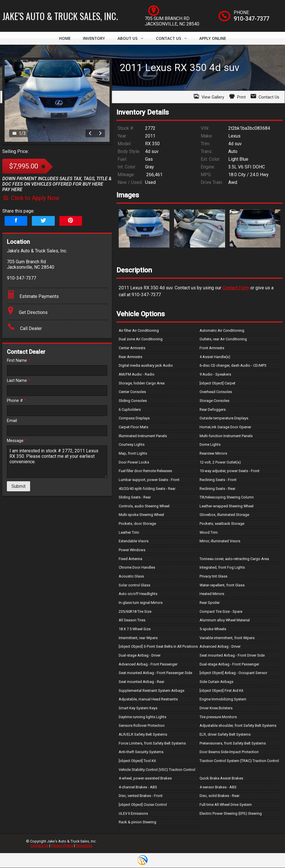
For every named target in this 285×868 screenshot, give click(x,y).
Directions (84, 846)
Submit (18, 487)
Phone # (16, 401)
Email (12, 421)
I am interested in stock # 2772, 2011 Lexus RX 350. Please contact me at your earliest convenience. (57, 462)
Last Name (18, 381)
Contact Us (39, 846)
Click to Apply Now (31, 198)
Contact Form (236, 288)
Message (17, 441)
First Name (18, 361)
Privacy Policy (62, 846)
